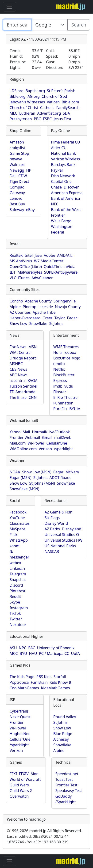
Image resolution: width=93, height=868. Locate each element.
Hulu (58, 352)
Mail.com (18, 443)
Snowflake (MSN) (24, 489)
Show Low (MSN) (37, 472)
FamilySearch (68, 108)
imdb (58, 386)
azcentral (18, 381)
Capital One (61, 181)
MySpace (17, 529)
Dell (13, 176)
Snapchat (18, 580)
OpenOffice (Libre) (26, 267)
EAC (32, 648)
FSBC (47, 119)
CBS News (18, 369)
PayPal (57, 170)
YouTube (17, 518)
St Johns (56, 324)
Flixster (60, 392)
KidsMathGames (55, 688)
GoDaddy (64, 796)
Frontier (58, 215)
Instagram (19, 608)
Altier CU (59, 148)
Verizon (45, 449)
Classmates (20, 523)
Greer (48, 318)
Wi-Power (36, 443)
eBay (30, 210)
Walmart (17, 165)
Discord (16, 585)
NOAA (15, 472)
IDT (13, 272)
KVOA (33, 381)
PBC (37, 119)
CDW (23, 176)
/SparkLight (66, 802)
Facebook (18, 512)
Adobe (49, 255)
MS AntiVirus (21, 261)
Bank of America (65, 198)
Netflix (59, 369)
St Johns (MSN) (42, 483)
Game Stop (19, 153)
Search (79, 25)
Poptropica (19, 682)
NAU (33, 653)
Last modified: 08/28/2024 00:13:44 (38, 836)
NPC (23, 648)
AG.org (34, 96)
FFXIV (24, 774)
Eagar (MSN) (21, 478)
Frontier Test (66, 785)
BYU (23, 653)
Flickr (14, 535)
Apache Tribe (44, 312)
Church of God (54, 96)
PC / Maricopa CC (54, 653)
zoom (15, 546)
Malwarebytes (30, 272)
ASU (13, 648)
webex (15, 563)
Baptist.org (35, 91)
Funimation (63, 403)
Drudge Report (23, 358)
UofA (76, 653)
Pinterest (17, 591)
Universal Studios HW (64, 540)
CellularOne (57, 443)
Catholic (47, 108)
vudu (69, 386)
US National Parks (60, 546)
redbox (70, 352)
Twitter (16, 619)
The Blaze (18, 397)
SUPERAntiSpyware (61, 272)
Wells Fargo (61, 221)
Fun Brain (39, 682)
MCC (14, 653)
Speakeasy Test (69, 791)
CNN (32, 397)
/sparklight (63, 449)
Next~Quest (20, 717)
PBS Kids (44, 677)
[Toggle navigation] (9, 7)
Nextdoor (18, 625)
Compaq (17, 187)
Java (38, 255)
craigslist (17, 148)
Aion (35, 774)
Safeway (17, 210)
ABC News (19, 375)
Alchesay (61, 739)
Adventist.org (49, 113)
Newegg (17, 170)
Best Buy (17, 204)
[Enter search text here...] (49, 25)
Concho (16, 301)
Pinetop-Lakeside (38, 307)
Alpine (15, 307)
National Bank (63, 153)
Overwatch (19, 796)
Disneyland (72, 529)
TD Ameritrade (23, 392)
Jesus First (63, 119)
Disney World (56, 523)
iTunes (24, 278)
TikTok (15, 613)
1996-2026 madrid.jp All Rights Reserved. (44, 831)
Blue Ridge (63, 734)
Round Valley (65, 717)
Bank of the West (66, 210)
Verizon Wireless (65, 159)
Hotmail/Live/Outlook (51, 432)
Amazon (17, 142)
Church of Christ (24, 108)
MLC (14, 113)
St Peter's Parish (61, 91)
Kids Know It (60, 682)
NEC (55, 204)
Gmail (47, 438)
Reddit (15, 596)
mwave (16, 159)
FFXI (13, 774)
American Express (67, 193)
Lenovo (16, 198)
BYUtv (75, 409)
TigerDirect (19, 181)
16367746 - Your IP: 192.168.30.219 (38, 842)
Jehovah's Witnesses (27, 102)
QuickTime (53, 267)
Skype (15, 602)
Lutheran (27, 113)
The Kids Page (22, 677)
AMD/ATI (65, 255)
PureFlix (60, 409)
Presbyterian (21, 119)
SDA (66, 113)
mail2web (63, 438)
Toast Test (64, 779)
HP (29, 170)
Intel (29, 255)
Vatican (53, 102)
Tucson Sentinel (23, 386)
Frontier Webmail (25, 438)
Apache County (38, 301)
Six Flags (52, 518)
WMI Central (21, 352)
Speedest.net (67, 774)
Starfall (60, 677)
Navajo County (68, 307)
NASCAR (52, 551)
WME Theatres (66, 347)
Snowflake (38, 324)
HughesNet (20, 734)
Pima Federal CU (65, 142)
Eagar (72, 318)
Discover (71, 187)
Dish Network (63, 176)
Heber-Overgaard (25, 318)
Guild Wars (19, 785)
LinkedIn (17, 568)
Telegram (18, 574)
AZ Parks (52, 529)
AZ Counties (20, 312)
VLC (13, 278)
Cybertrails (19, 711)
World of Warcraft (25, 779)
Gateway (17, 193)
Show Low (18, 324)
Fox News (18, 347)
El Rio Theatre (65, 397)
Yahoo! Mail (20, 432)
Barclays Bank (63, 165)
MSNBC (16, 364)
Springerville (65, 301)
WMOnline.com (23, 449)
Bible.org (18, 96)
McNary (72, 472)
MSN (33, 347)
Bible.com (70, 102)
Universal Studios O (62, 535)
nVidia (70, 267)
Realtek (16, 255)
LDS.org (17, 91)
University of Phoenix (56, 648)
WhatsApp (19, 540)
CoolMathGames (24, 688)
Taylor (60, 318)
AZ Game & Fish (58, 512)
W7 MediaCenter (49, 261)
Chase (56, 187)
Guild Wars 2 (21, 791)
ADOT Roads (60, 478)
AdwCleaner (42, 278)
